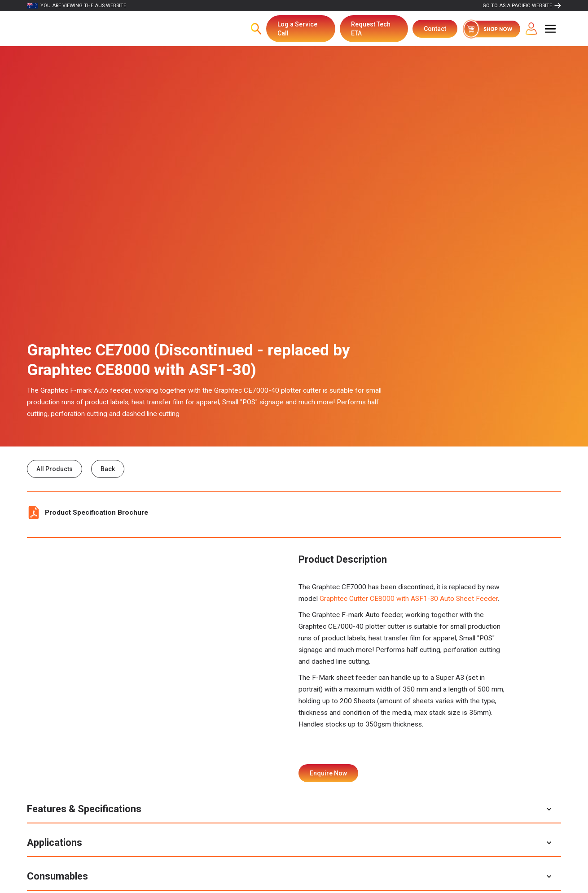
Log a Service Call (297, 29)
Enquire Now (328, 773)
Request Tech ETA (371, 29)
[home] (74, 29)
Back (108, 469)
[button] (550, 29)
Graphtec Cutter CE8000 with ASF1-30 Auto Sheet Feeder (409, 599)
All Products (55, 469)
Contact (435, 29)
